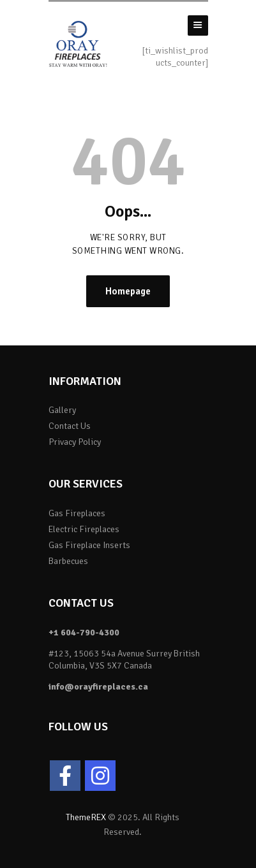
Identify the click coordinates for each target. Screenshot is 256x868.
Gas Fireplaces (77, 513)
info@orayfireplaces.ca (98, 687)
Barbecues (68, 561)
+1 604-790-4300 (84, 633)
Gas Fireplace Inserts (89, 545)
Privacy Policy (75, 442)
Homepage (128, 291)
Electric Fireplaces (84, 529)
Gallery (62, 410)
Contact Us (70, 426)
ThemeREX (86, 817)
